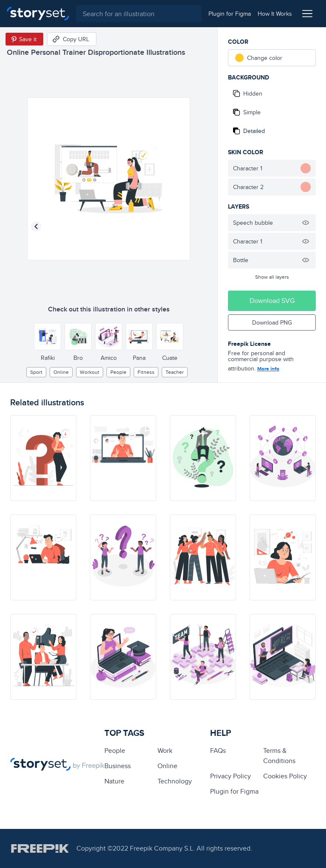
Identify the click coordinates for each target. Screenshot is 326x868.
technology (175, 781)
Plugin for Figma (234, 791)
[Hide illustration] (306, 223)
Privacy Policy (230, 776)
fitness (146, 372)
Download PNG (272, 322)
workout (90, 372)
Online (61, 372)
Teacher (175, 372)
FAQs (218, 751)
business (118, 766)
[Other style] (48, 336)
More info (268, 369)
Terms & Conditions (279, 756)
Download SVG (272, 301)
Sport (36, 372)
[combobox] (139, 14)
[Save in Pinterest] (24, 39)
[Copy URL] (72, 39)
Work (165, 751)
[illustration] (43, 458)
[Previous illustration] (36, 226)
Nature (114, 781)
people (118, 372)
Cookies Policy (285, 776)
